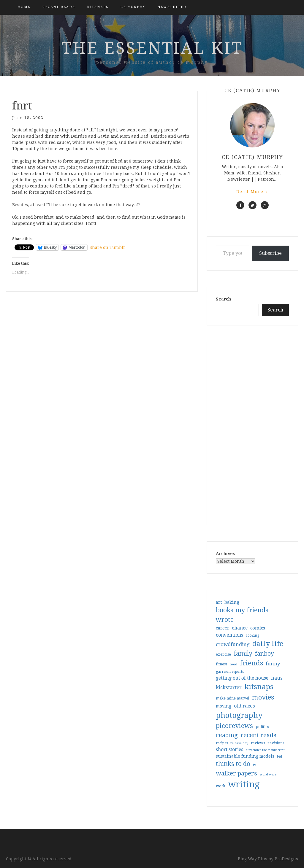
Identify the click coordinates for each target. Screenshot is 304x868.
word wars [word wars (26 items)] (268, 774)
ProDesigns (286, 859)
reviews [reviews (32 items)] (258, 743)
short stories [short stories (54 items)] (229, 749)
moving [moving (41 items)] (224, 706)
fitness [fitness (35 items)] (221, 664)
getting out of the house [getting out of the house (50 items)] (242, 678)
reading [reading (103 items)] (227, 735)
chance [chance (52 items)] (240, 628)
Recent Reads (59, 7)
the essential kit (152, 48)
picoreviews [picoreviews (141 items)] (234, 726)
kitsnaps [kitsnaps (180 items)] (259, 687)
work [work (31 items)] (221, 786)
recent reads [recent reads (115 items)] (258, 735)
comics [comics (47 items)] (258, 628)
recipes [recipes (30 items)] (222, 743)
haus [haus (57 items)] (277, 678)
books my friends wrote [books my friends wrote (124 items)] (242, 615)
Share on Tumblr (107, 247)
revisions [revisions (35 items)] (276, 743)
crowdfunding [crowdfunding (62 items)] (233, 644)
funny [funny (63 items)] (273, 664)
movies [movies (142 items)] (263, 697)
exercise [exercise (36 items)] (223, 654)
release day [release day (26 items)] (239, 743)
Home (24, 7)
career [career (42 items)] (223, 628)
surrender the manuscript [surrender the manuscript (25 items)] (265, 750)
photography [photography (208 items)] (239, 715)
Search (223, 299)
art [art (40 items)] (219, 602)
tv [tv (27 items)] (255, 765)
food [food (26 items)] (233, 664)
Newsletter (172, 7)
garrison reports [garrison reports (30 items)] (230, 672)
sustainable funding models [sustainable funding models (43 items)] (245, 756)
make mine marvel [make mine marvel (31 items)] (232, 698)
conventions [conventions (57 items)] (229, 635)
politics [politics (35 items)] (262, 727)
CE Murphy (133, 7)
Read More (252, 192)
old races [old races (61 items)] (244, 706)
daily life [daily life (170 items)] (268, 644)
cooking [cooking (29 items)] (252, 635)
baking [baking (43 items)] (232, 602)
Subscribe (270, 253)
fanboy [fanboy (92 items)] (265, 654)
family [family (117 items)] (243, 654)
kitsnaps (98, 7)
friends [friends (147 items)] (251, 663)
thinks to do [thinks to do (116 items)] (233, 764)
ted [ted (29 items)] (280, 756)
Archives (225, 554)
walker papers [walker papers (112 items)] (236, 773)
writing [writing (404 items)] (244, 784)
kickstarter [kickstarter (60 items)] (229, 687)
